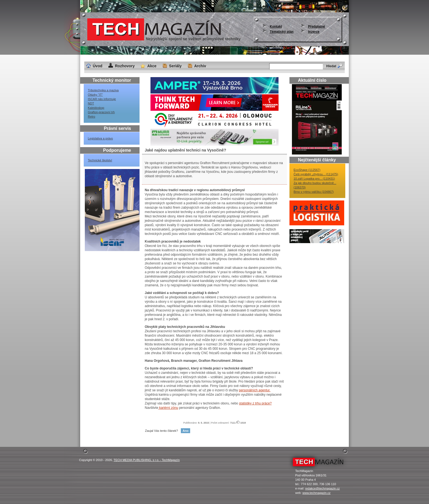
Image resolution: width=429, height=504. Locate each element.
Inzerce (314, 32)
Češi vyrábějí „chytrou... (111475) (316, 174)
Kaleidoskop (96, 108)
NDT (91, 103)
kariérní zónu (168, 408)
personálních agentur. (255, 390)
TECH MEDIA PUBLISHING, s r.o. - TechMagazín (147, 460)
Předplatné (317, 27)
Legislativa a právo (100, 138)
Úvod (98, 66)
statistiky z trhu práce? (255, 403)
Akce (152, 66)
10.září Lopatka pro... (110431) (314, 179)
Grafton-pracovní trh (101, 112)
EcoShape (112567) (307, 170)
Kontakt (276, 27)
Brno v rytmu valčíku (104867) (314, 192)
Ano (185, 431)
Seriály (175, 66)
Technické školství (100, 160)
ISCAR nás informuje (102, 99)
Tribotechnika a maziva (103, 90)
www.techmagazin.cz (316, 493)
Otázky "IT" (95, 95)
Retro (92, 116)
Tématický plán (282, 32)
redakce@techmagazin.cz (322, 488)
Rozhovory (125, 66)
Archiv (200, 66)
